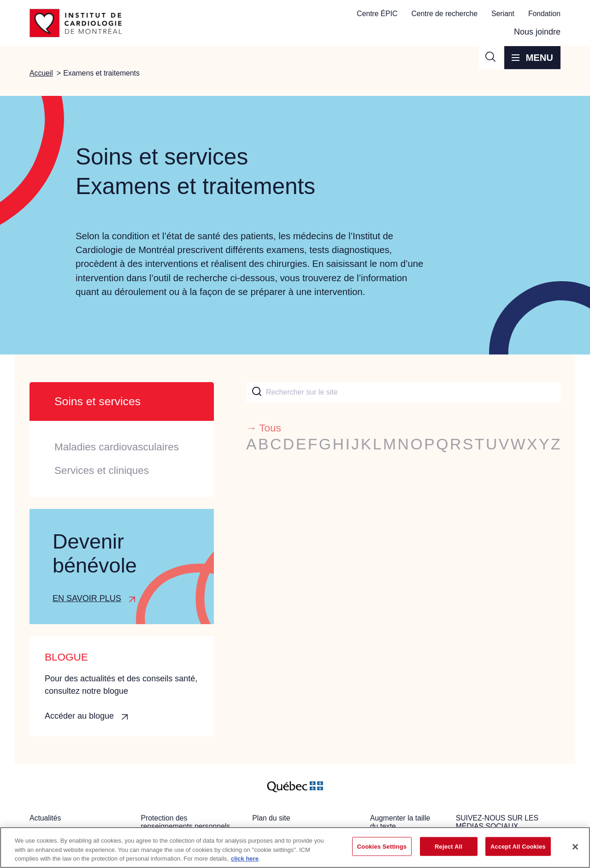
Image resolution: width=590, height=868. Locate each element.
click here (245, 859)
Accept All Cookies (518, 846)
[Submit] (256, 392)
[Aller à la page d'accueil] (76, 23)
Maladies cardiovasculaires (117, 447)
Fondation (544, 14)
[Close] (575, 847)
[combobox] (403, 392)
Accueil (41, 73)
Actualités (45, 818)
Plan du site (271, 818)
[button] (490, 58)
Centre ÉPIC (377, 14)
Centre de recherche (444, 14)
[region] (295, 847)
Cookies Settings (382, 846)
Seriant (503, 14)
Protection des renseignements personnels (186, 822)
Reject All (448, 846)
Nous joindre (537, 32)
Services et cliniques (102, 470)
